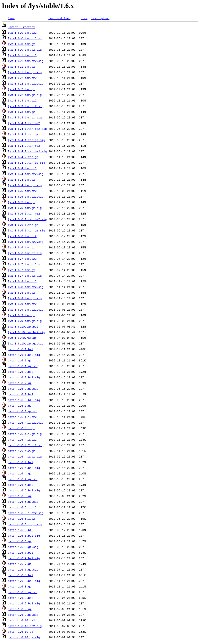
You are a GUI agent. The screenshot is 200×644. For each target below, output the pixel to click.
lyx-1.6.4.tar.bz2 (22, 168)
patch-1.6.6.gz (20, 541)
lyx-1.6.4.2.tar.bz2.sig (27, 151)
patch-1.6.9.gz (20, 609)
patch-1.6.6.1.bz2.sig (26, 513)
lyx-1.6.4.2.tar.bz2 (24, 146)
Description (100, 18)
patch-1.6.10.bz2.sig (25, 626)
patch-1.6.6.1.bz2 (22, 507)
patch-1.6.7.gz (20, 564)
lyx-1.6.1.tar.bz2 (22, 55)
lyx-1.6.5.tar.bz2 (22, 191)
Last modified (59, 18)
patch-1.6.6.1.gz (21, 519)
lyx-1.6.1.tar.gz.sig (25, 72)
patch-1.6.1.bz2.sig (24, 355)
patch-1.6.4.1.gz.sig (25, 434)
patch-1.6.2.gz (20, 383)
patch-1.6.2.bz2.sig (24, 377)
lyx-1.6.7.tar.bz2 (22, 259)
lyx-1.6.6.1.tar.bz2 (24, 213)
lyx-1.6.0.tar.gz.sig (25, 50)
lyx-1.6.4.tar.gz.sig (25, 185)
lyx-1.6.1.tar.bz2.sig (26, 61)
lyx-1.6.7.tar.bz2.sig (26, 264)
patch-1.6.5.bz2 (21, 485)
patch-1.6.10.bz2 (21, 620)
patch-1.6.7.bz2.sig (24, 558)
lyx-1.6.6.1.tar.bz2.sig (27, 219)
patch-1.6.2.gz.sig (23, 389)
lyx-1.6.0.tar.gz (21, 44)
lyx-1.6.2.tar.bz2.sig (26, 83)
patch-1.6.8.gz (20, 586)
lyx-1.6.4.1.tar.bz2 (24, 123)
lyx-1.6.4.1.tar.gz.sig (26, 140)
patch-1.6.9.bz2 (21, 598)
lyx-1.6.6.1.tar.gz (23, 225)
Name (11, 18)
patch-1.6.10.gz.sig (24, 637)
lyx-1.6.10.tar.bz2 (23, 326)
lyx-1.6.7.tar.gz (21, 270)
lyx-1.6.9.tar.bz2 (22, 304)
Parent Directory (21, 27)
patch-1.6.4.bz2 (21, 462)
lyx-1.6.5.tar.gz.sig (25, 208)
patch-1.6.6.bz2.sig (24, 536)
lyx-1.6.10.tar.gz (22, 338)
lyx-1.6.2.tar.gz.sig (25, 95)
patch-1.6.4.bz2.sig (24, 468)
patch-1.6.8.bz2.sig (24, 581)
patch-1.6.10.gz (21, 632)
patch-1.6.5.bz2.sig (24, 490)
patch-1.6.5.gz (20, 496)
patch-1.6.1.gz (20, 360)
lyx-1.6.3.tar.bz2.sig (26, 106)
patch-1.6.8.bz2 (21, 575)
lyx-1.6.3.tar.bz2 (22, 100)
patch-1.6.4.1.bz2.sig (26, 423)
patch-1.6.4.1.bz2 (22, 417)
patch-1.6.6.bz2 (21, 530)
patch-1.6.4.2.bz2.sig (26, 445)
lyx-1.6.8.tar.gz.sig (25, 298)
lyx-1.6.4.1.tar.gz (23, 134)
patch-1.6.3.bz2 (21, 394)
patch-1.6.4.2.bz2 (22, 439)
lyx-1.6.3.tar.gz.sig (25, 117)
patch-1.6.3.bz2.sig (24, 400)
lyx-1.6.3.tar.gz (21, 112)
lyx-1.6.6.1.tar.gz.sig (26, 230)
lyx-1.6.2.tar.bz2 (22, 78)
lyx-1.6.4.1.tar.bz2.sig (27, 129)
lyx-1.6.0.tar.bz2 (22, 33)
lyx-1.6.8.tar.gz (21, 293)
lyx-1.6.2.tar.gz (21, 89)
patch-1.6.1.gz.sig (23, 366)
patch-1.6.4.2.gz (21, 451)
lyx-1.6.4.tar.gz (21, 180)
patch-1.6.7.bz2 (21, 552)
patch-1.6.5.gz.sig (23, 502)
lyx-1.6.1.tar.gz (21, 67)
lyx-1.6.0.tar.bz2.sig (26, 38)
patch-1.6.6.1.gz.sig (25, 524)
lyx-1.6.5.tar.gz (21, 202)
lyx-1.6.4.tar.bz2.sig (26, 174)
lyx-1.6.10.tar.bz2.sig (26, 332)
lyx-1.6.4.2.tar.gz (23, 157)
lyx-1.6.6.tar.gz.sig (25, 253)
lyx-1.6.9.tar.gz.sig (25, 321)
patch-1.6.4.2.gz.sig (25, 456)
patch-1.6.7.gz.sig (23, 569)
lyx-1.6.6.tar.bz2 (22, 236)
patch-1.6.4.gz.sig (23, 479)
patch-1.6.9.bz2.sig (24, 603)
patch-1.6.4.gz (20, 473)
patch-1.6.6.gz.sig (23, 547)
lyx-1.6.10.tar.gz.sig (26, 343)
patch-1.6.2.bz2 (21, 372)
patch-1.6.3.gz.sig (23, 411)
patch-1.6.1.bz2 (21, 349)
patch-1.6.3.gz (20, 406)
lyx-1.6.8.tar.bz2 (22, 281)
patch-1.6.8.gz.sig (23, 592)
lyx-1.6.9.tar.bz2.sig (26, 310)
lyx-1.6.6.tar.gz (21, 247)
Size (84, 18)
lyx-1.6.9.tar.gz (21, 315)
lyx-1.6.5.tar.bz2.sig (26, 196)
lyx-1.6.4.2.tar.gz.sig (26, 163)
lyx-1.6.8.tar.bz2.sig (26, 287)
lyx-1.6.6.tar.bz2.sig (26, 242)
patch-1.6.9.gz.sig (23, 615)
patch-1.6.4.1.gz (21, 428)
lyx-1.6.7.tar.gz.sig (25, 276)
